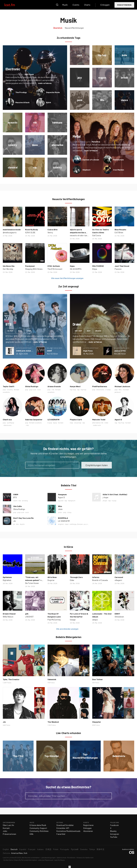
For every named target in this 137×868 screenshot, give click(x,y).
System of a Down (91, 160)
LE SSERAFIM (53, 419)
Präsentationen (9, 834)
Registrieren (124, 5)
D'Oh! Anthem (54, 266)
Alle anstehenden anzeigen (67, 629)
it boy (69, 512)
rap (89, 331)
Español (23, 849)
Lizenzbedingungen (48, 857)
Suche (57, 5)
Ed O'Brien (119, 232)
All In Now (52, 577)
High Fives (88, 351)
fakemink (52, 679)
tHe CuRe (17, 506)
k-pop (10, 331)
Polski (56, 849)
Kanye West (75, 386)
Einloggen (105, 5)
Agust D (118, 419)
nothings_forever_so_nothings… (82, 524)
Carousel (119, 577)
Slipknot (86, 170)
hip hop (83, 390)
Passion (118, 269)
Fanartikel (61, 834)
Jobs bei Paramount (46, 860)
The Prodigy (21, 92)
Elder (72, 580)
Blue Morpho (120, 229)
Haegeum (62, 494)
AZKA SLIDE (30, 232)
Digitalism (7, 580)
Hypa (72, 266)
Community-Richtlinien (39, 831)
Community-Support (38, 828)
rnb (53, 390)
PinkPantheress (100, 386)
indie (106, 423)
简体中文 (101, 849)
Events (76, 5)
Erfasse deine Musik (38, 825)
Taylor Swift (9, 386)
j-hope (105, 497)
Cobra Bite (52, 229)
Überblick (58, 28)
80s (120, 390)
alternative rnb (98, 423)
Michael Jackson (122, 386)
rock (39, 390)
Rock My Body (32, 229)
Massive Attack (22, 102)
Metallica (96, 142)
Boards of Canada (100, 580)
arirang (25, 501)
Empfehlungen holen (97, 465)
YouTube (114, 837)
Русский (75, 849)
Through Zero (76, 577)
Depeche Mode (53, 92)
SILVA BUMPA (76, 269)
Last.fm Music (60, 860)
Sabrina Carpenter (34, 419)
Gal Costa (97, 235)
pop (4, 390)
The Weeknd (53, 722)
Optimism (7, 577)
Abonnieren (88, 831)
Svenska (84, 849)
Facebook (114, 825)
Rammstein (118, 160)
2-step (108, 390)
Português (65, 849)
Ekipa (95, 269)
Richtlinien (71, 857)
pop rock (33, 390)
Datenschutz (61, 857)
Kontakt (6, 828)
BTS (15, 497)
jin (14, 524)
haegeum (72, 501)
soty (65, 512)
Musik (65, 5)
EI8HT (117, 614)
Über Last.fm (8, 825)
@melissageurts (10, 232)
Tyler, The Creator (11, 679)
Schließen (70, 867)
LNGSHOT (29, 617)
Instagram (115, 834)
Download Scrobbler (65, 825)
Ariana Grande (54, 386)
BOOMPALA (63, 518)
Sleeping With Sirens (34, 269)
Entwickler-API (63, 828)
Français (32, 849)
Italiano (40, 849)
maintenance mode (12, 229)
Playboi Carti (76, 419)
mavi (67, 524)
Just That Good (122, 266)
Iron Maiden (119, 170)
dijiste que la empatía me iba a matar (78, 232)
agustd (61, 501)
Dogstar (51, 580)
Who (60, 506)
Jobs (5, 831)
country (10, 390)
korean (61, 423)
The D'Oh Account (55, 269)
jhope (105, 501)
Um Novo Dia (9, 266)
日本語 (48, 849)
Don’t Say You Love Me (23, 518)
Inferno (96, 577)
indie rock (97, 425)
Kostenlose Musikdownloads (68, 831)
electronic (100, 390)
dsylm (22, 524)
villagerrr (118, 580)
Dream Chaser (9, 614)
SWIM (49, 351)
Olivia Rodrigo (32, 386)
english (61, 524)
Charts (87, 5)
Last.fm (13, 5)
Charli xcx (7, 419)
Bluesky (113, 831)
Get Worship (8, 269)
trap (71, 423)
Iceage (73, 620)
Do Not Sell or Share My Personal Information (20, 860)
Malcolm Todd (99, 419)
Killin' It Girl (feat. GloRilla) (115, 494)
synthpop (10, 423)
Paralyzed (30, 266)
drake (98, 331)
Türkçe (92, 849)
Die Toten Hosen (32, 583)
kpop (29, 331)
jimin (60, 512)
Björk (49, 102)
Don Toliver (98, 679)
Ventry (50, 232)
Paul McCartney (54, 620)
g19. (27, 614)
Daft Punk (29, 74)
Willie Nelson (8, 617)
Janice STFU (120, 351)
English (6, 849)
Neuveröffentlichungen (74, 28)
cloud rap (78, 423)
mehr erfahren (45, 83)
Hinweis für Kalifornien (85, 857)
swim (15, 501)
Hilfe (31, 834)
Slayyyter (97, 722)
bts (20, 331)
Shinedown (119, 617)
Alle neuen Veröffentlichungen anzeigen (67, 278)
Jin (15, 521)
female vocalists (35, 423)
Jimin (60, 509)
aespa (95, 620)
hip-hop (78, 331)
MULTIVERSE (98, 266)
